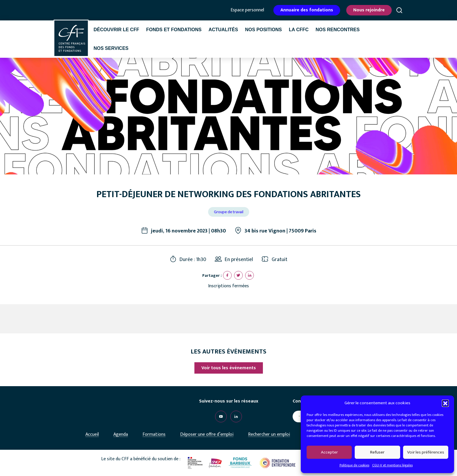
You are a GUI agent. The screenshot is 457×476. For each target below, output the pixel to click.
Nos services (111, 48)
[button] (445, 403)
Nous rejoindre (369, 10)
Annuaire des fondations (307, 10)
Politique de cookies (354, 465)
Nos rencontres (338, 30)
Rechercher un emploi (269, 434)
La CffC (299, 30)
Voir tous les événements (229, 368)
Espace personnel (247, 10)
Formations (154, 434)
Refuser (377, 452)
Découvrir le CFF (116, 30)
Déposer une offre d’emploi (207, 434)
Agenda (121, 434)
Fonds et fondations (174, 30)
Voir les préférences (426, 452)
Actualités (223, 30)
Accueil (92, 434)
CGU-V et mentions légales (392, 465)
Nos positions (263, 30)
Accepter (329, 452)
